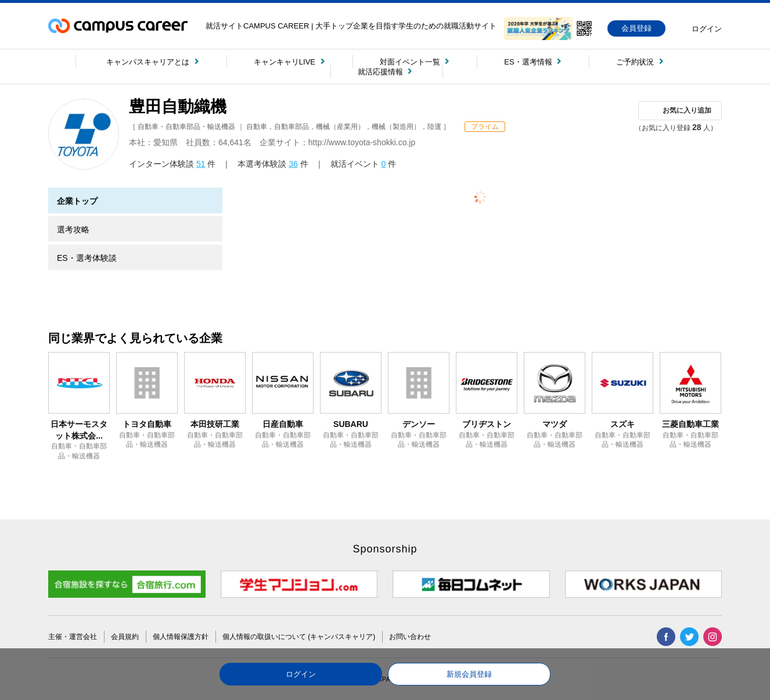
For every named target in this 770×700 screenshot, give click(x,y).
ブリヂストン (487, 424)
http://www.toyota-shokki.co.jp (362, 142)
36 (293, 164)
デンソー (419, 424)
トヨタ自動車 (147, 424)
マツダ (555, 424)
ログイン (301, 674)
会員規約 (125, 637)
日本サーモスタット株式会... (79, 430)
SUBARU (351, 424)
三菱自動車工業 (690, 424)
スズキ (623, 424)
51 (201, 164)
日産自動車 (283, 424)
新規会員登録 (469, 674)
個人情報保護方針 (181, 637)
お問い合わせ (410, 637)
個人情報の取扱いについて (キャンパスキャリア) (299, 637)
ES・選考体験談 (87, 258)
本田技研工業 (215, 424)
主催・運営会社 (73, 637)
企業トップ (77, 201)
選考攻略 (73, 229)
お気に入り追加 (687, 110)
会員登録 (636, 28)
